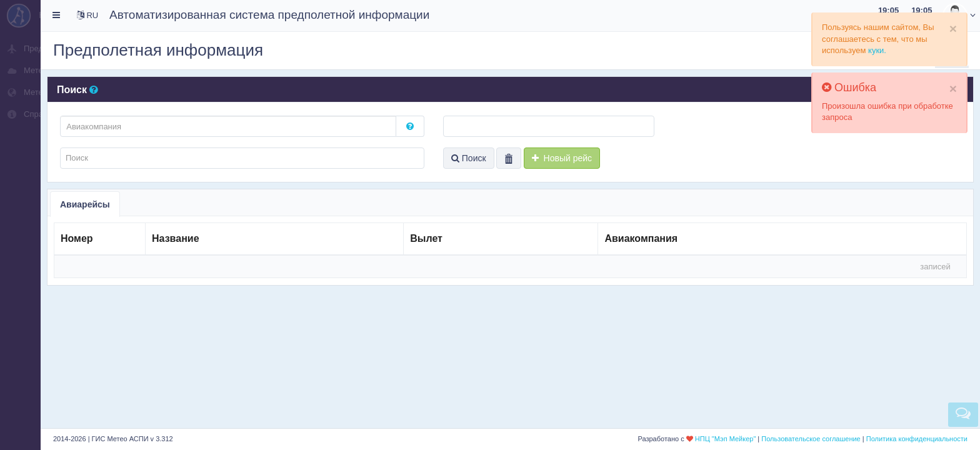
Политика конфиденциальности (917, 439)
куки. (877, 50)
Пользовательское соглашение (811, 439)
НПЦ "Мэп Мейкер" (726, 439)
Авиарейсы (85, 204)
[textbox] (228, 126)
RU (87, 15)
